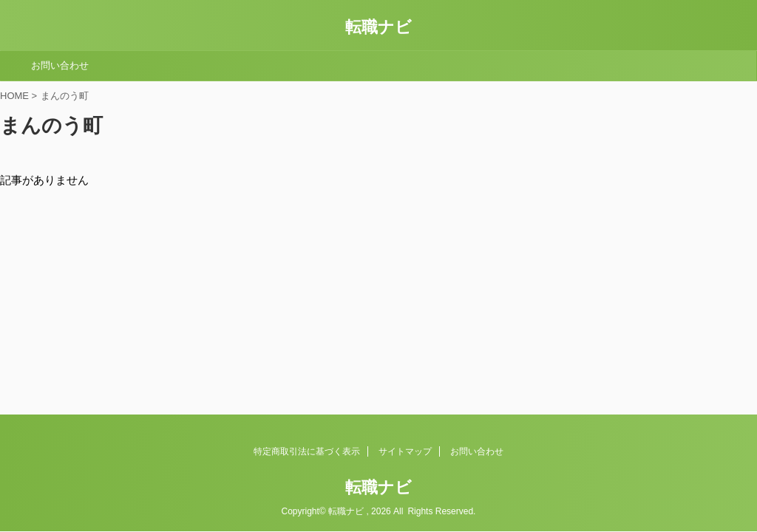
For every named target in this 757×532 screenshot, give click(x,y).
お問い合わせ (60, 65)
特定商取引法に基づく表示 (307, 451)
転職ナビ (378, 27)
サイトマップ (405, 451)
